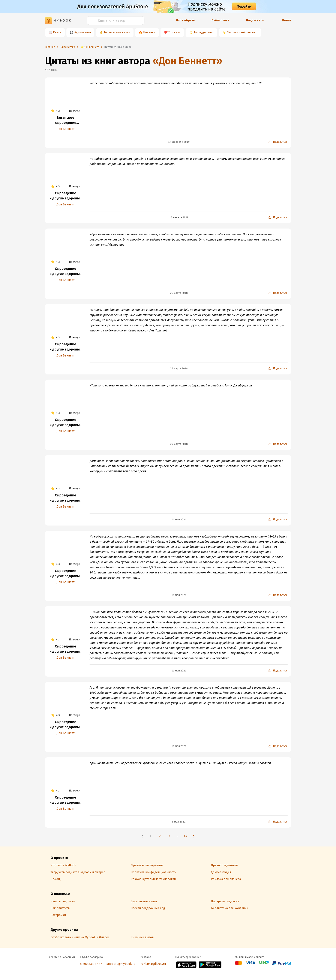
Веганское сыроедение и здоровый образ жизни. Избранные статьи (66, 120)
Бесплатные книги (117, 32)
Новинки (149, 32)
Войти (287, 20)
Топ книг (174, 32)
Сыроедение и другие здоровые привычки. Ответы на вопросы (66, 196)
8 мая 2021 (179, 822)
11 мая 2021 (179, 520)
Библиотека (220, 20)
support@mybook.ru (121, 964)
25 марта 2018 (179, 293)
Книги (57, 32)
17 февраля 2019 (179, 142)
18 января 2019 (179, 217)
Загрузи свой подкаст (242, 32)
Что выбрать (185, 20)
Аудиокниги (83, 32)
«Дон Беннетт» (187, 61)
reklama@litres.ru (153, 964)
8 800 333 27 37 (91, 964)
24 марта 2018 (179, 444)
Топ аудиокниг (204, 32)
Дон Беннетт (66, 129)
